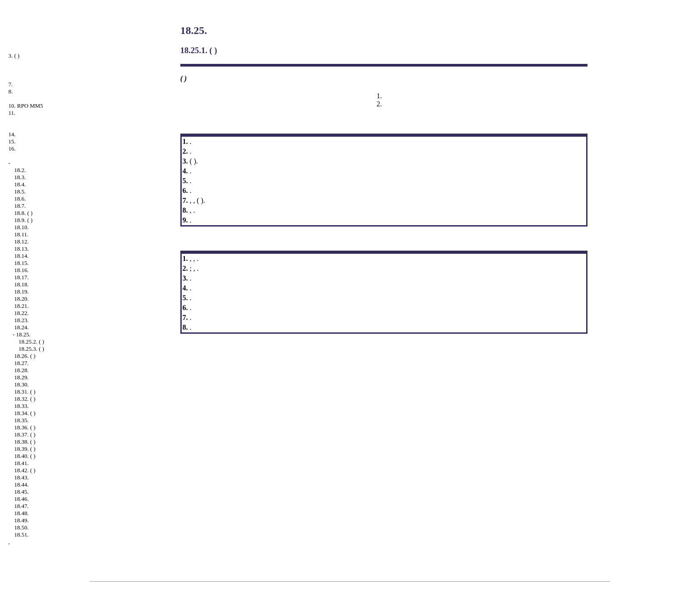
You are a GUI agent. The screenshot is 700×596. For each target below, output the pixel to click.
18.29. (22, 377)
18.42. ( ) (25, 470)
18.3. (20, 177)
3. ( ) (14, 56)
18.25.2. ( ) (31, 342)
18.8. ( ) (23, 213)
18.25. (23, 334)
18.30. (22, 384)
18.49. (22, 520)
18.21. (22, 306)
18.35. (22, 420)
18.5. (20, 191)
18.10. (22, 227)
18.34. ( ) (25, 413)
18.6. (20, 199)
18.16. (22, 270)
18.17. (22, 277)
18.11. (21, 234)
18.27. (22, 363)
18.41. (22, 463)
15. (12, 141)
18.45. (22, 492)
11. (12, 113)
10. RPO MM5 (26, 106)
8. (11, 91)
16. (12, 149)
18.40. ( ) (25, 456)
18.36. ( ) (25, 427)
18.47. (22, 506)
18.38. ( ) (25, 442)
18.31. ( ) (25, 392)
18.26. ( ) (25, 356)
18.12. (22, 241)
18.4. (20, 184)
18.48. (22, 513)
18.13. (22, 249)
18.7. (20, 206)
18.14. (22, 256)
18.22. (22, 313)
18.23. (22, 320)
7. (11, 84)
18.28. (22, 370)
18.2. (20, 170)
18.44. (22, 485)
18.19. (22, 292)
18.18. (22, 284)
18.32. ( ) (25, 399)
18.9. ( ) (23, 220)
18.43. (22, 477)
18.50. (22, 527)
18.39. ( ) (25, 449)
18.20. (22, 299)
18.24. (22, 327)
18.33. (22, 406)
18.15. (22, 263)
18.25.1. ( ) (199, 50)
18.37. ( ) (25, 434)
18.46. (22, 499)
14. (12, 134)
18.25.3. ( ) (31, 349)
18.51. (22, 535)
